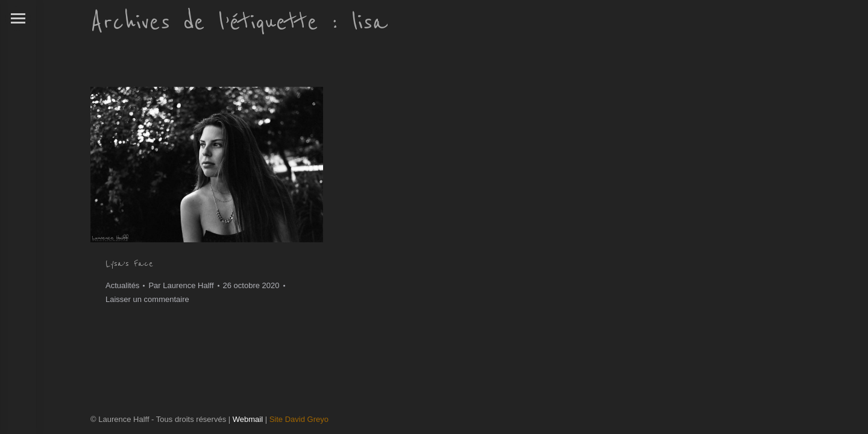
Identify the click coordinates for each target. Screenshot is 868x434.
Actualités (122, 285)
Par (181, 285)
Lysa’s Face (129, 263)
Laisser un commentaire (147, 299)
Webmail (248, 419)
